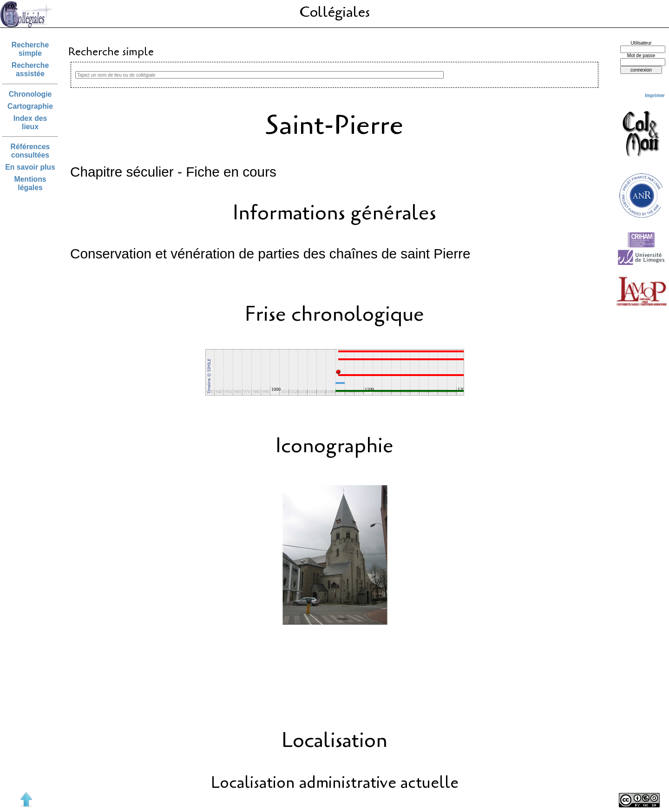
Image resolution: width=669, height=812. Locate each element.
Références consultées (30, 151)
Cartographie (30, 106)
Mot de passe (641, 56)
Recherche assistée (30, 69)
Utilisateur (641, 43)
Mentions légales (30, 183)
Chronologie (30, 94)
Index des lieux (30, 122)
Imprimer (655, 96)
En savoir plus (30, 167)
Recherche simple (30, 49)
